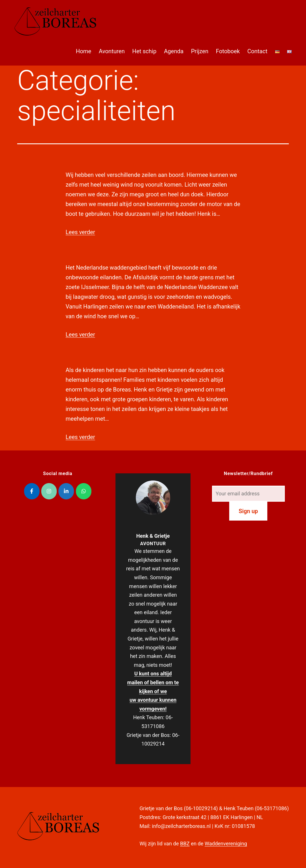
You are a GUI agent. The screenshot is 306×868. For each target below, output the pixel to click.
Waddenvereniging (226, 844)
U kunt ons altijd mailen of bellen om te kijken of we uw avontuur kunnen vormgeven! (153, 691)
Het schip (144, 51)
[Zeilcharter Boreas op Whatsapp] (84, 491)
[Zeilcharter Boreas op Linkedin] (66, 491)
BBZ (185, 844)
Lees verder (80, 232)
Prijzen (200, 51)
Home (84, 51)
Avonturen (112, 51)
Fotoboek (228, 51)
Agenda (174, 51)
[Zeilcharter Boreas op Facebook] (32, 491)
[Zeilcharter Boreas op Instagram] (49, 491)
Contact (257, 51)
